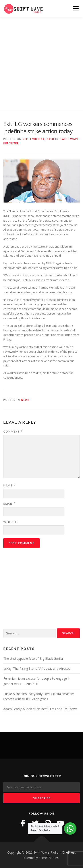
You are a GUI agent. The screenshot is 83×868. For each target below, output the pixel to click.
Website (10, 522)
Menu (76, 8)
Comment (13, 431)
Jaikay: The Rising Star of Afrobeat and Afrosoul (37, 668)
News (25, 400)
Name (9, 485)
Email (10, 504)
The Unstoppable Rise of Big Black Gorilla (33, 658)
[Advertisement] (41, 61)
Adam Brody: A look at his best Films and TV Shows (40, 709)
